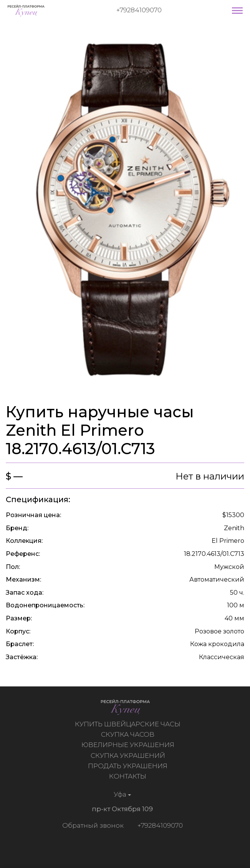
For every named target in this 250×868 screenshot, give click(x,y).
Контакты (129, 776)
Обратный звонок (92, 825)
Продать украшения (129, 766)
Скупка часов (129, 734)
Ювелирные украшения (129, 745)
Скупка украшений (129, 756)
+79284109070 (139, 10)
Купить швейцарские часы (129, 724)
